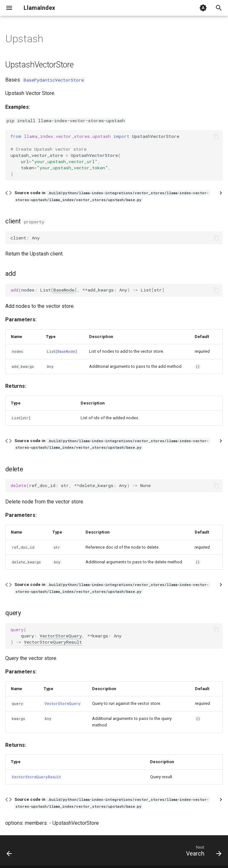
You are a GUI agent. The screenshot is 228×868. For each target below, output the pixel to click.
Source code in (112, 196)
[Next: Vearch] (202, 852)
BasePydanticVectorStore (54, 80)
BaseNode (64, 290)
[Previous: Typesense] (10, 852)
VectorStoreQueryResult (53, 642)
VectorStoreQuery (61, 636)
